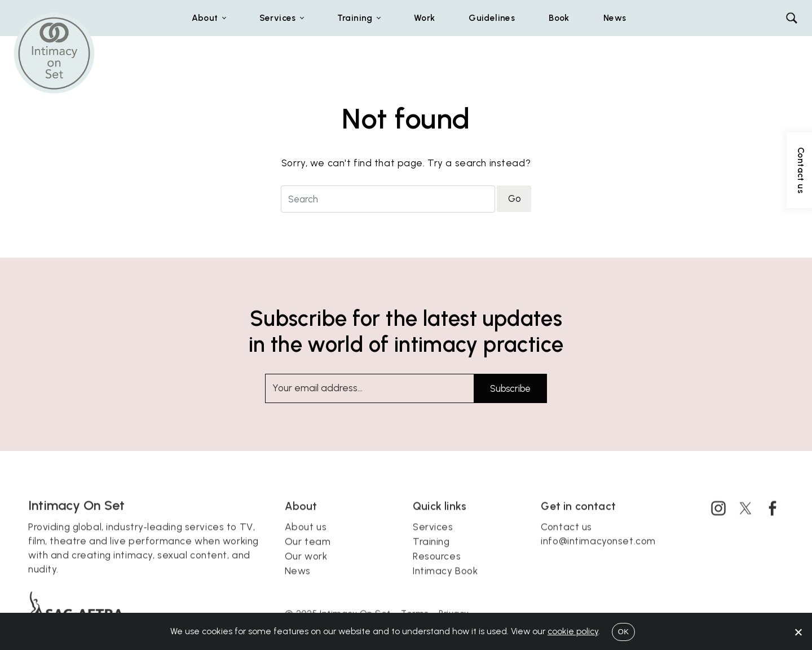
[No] (798, 632)
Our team (308, 555)
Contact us (566, 541)
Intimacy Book (445, 585)
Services (433, 541)
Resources (437, 570)
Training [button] (355, 18)
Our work (306, 570)
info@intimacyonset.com (598, 555)
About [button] (205, 18)
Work (425, 18)
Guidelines (492, 18)
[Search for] (388, 199)
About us (306, 541)
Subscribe (510, 388)
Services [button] (278, 18)
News (615, 18)
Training (431, 555)
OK (623, 632)
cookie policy (573, 631)
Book (559, 18)
